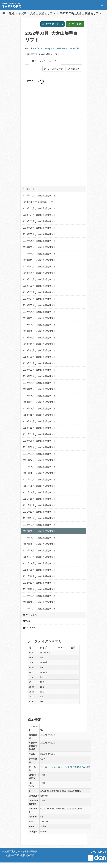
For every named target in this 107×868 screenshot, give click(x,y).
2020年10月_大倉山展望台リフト (39, 415)
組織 (12, 13)
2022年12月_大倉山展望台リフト (39, 589)
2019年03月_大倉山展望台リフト (39, 286)
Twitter (27, 621)
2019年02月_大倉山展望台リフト (39, 279)
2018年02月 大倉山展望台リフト (39, 202)
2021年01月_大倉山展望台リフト (39, 434)
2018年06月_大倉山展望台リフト (39, 228)
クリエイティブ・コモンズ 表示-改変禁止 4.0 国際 (65, 767)
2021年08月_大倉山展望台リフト (39, 486)
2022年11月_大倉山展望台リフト (39, 583)
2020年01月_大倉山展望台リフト (39, 357)
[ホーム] (4, 13)
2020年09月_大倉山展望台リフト (39, 441)
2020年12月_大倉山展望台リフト (39, 428)
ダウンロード (51, 24)
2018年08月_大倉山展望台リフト (39, 241)
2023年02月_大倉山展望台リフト (39, 602)
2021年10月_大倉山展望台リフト (39, 499)
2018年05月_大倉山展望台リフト (39, 221)
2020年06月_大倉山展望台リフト (39, 396)
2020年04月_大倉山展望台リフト (39, 383)
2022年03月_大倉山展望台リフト (80, 13)
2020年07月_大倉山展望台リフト (39, 402)
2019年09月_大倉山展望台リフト (39, 331)
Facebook (29, 628)
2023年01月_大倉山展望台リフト (39, 596)
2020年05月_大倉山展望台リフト (39, 389)
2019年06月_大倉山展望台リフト (39, 312)
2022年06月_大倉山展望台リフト (39, 550)
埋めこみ (74, 69)
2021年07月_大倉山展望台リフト (39, 479)
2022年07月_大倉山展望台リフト (39, 557)
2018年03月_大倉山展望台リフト (39, 208)
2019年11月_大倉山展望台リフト (39, 344)
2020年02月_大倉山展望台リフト (39, 370)
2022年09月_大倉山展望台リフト (39, 570)
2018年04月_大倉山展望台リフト (39, 215)
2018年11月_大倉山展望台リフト (39, 260)
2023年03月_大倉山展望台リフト (39, 609)
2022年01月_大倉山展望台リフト (39, 518)
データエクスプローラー (45, 61)
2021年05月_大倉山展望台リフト (39, 467)
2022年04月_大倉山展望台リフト (39, 538)
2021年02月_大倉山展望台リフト (39, 447)
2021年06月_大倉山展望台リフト (39, 473)
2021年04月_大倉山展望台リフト (39, 460)
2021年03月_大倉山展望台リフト (39, 454)
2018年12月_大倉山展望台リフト (39, 267)
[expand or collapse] (102, 5)
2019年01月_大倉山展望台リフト (39, 273)
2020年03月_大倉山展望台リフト (39, 376)
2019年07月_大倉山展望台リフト (39, 318)
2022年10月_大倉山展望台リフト (39, 576)
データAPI (75, 24)
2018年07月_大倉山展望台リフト (39, 234)
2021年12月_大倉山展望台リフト (39, 512)
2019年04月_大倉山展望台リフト (39, 299)
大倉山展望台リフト (43, 13)
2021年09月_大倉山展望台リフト (39, 492)
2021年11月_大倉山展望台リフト (39, 505)
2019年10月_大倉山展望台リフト (39, 338)
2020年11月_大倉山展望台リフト (39, 421)
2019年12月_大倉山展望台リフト (39, 350)
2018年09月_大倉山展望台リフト (39, 247)
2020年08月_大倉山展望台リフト (39, 408)
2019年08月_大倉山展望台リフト (39, 325)
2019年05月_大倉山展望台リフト (39, 305)
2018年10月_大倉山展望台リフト (39, 254)
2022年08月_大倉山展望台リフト (39, 563)
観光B (22, 13)
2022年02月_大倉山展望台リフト (39, 525)
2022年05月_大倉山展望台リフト (39, 544)
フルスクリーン (54, 69)
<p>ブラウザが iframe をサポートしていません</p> (54, 129)
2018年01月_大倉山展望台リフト (39, 196)
